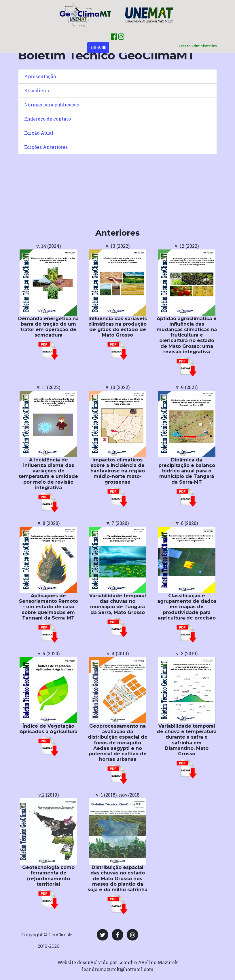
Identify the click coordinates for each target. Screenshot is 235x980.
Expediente (37, 90)
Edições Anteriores (46, 147)
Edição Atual (39, 133)
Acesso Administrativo (198, 46)
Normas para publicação (52, 105)
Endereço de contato (48, 119)
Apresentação (40, 76)
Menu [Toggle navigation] (98, 47)
